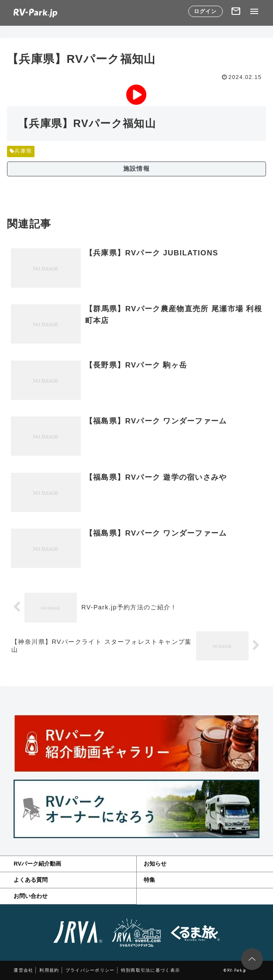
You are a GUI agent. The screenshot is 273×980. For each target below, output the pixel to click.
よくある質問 (31, 880)
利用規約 (49, 970)
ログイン (206, 11)
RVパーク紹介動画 (37, 864)
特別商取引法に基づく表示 (151, 970)
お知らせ (155, 864)
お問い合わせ (31, 896)
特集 (149, 880)
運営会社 (23, 970)
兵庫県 (21, 151)
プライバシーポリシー (90, 970)
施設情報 (136, 168)
